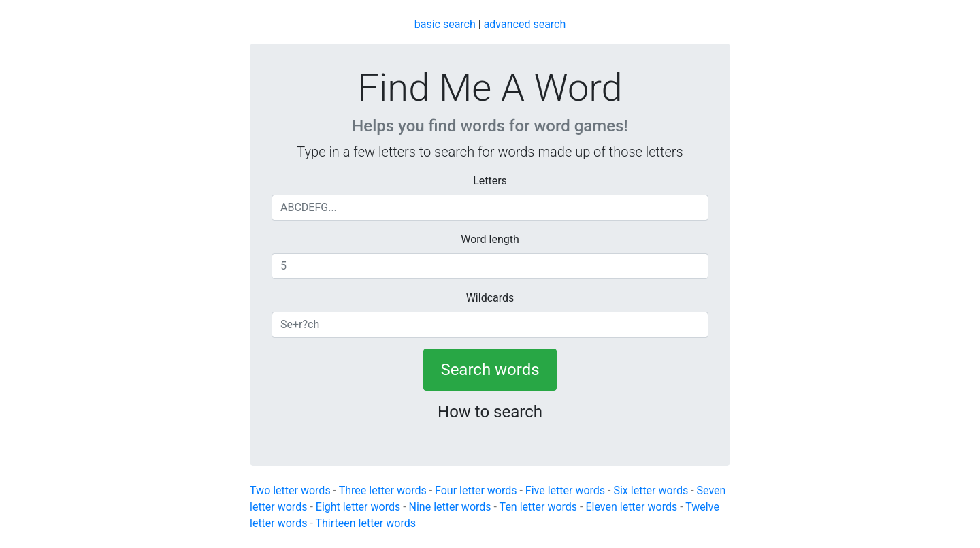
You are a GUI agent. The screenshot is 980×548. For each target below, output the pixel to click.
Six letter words (651, 490)
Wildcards (490, 298)
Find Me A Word (490, 88)
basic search (445, 24)
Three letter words (383, 490)
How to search (490, 412)
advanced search (525, 24)
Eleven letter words (631, 507)
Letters (490, 181)
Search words (490, 370)
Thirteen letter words (365, 523)
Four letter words (476, 490)
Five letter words (565, 490)
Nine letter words (450, 507)
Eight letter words (358, 507)
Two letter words (290, 490)
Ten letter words (538, 507)
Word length (490, 239)
